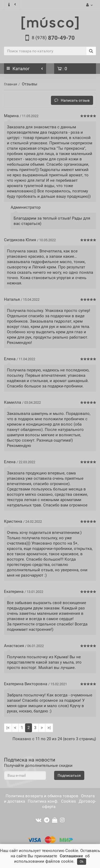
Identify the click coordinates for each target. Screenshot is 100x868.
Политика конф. (43, 801)
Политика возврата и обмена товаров (42, 796)
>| (49, 728)
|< (8, 728)
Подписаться (69, 775)
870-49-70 (53, 38)
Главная (11, 84)
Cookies (69, 801)
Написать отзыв (72, 100)
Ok (82, 862)
